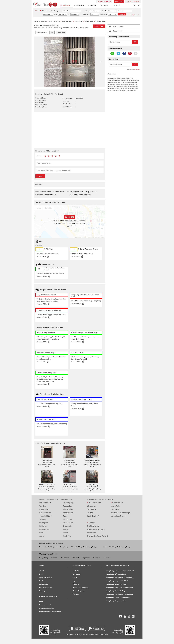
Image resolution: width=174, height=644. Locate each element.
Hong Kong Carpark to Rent (116, 584)
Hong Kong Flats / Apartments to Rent (120, 571)
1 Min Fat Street (47, 460)
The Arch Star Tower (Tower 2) (98, 536)
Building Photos (42, 32)
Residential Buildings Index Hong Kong (54, 547)
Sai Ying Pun (44, 523)
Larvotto (90, 513)
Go (135, 42)
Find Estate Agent (46, 588)
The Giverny (115, 509)
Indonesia (107, 558)
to (103, 11)
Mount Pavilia (116, 506)
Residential (65, 6)
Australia (76, 571)
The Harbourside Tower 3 (96, 529)
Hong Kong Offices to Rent (116, 574)
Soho (41, 533)
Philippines (65, 558)
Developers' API (45, 605)
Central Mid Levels (46, 516)
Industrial (91, 6)
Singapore (86, 558)
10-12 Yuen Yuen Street (47, 485)
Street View (61, 32)
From (87, 11)
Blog (41, 602)
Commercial (79, 6)
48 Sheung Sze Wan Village (120, 513)
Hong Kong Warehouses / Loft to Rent (120, 577)
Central (66, 533)
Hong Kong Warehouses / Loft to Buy (119, 594)
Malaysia (96, 558)
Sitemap (42, 591)
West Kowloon (68, 509)
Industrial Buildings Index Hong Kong (117, 547)
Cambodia (76, 574)
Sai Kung (43, 519)
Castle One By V (93, 516)
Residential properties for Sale (46, 195)
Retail (117, 6)
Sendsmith (137, 70)
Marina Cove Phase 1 (118, 516)
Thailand (75, 558)
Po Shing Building (92, 485)
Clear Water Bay (45, 513)
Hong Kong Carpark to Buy (116, 601)
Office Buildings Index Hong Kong (84, 547)
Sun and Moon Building (92, 460)
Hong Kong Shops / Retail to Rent (118, 581)
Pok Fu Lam (43, 526)
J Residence (91, 506)
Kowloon (91, 523)
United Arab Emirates (80, 588)
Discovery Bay (44, 529)
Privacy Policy (104, 634)
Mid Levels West (45, 503)
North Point (67, 536)
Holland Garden (70, 485)
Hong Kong (44, 558)
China (75, 577)
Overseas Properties (104, 2)
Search (122, 14)
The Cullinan (91, 533)
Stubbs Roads (68, 523)
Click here (70, 217)
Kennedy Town (68, 513)
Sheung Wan (68, 526)
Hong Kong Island (94, 503)
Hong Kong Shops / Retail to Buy (118, 598)
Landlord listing (53, 11)
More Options (134, 15)
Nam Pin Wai (68, 519)
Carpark (104, 6)
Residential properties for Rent (80, 195)
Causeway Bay (68, 503)
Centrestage (91, 509)
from (56, 14)
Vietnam (54, 558)
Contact (42, 581)
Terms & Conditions (94, 634)
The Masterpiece (93, 526)
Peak (65, 516)
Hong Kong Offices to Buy (115, 591)
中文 (139, 6)
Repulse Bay (67, 506)
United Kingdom (79, 591)
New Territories (117, 503)
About (42, 571)
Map (52, 32)
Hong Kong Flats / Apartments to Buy (119, 588)
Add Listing (119, 2)
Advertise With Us (46, 577)
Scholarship (43, 584)
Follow (99, 26)
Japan (75, 581)
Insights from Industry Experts (50, 612)
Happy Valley (44, 509)
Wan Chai (43, 506)
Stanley (42, 536)
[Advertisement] (70, 130)
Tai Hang (66, 529)
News (41, 574)
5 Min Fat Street (70, 460)
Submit (40, 176)
